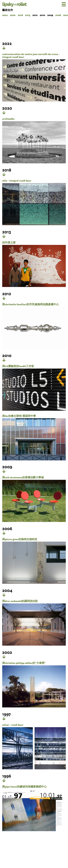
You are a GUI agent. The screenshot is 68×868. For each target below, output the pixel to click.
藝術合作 (8, 10)
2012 (35, 15)
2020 (13, 15)
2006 (58, 15)
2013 (28, 15)
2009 (50, 15)
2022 (5, 15)
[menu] (59, 4)
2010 (42, 15)
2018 (20, 15)
